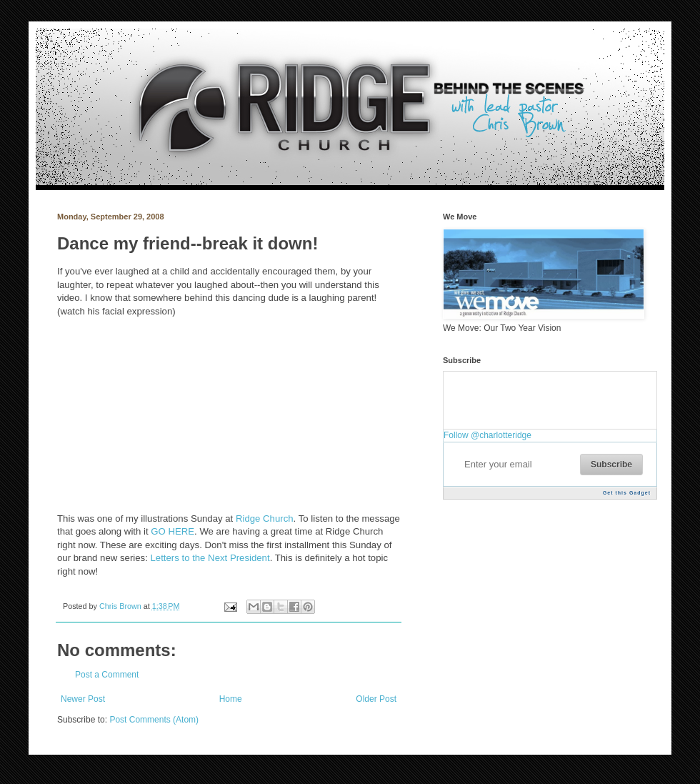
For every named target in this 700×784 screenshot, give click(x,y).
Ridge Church (265, 518)
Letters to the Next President (210, 558)
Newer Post (83, 699)
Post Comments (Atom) (154, 720)
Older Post (376, 699)
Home (231, 699)
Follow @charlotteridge (487, 435)
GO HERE (172, 531)
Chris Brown (121, 606)
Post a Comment (107, 675)
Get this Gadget (627, 493)
